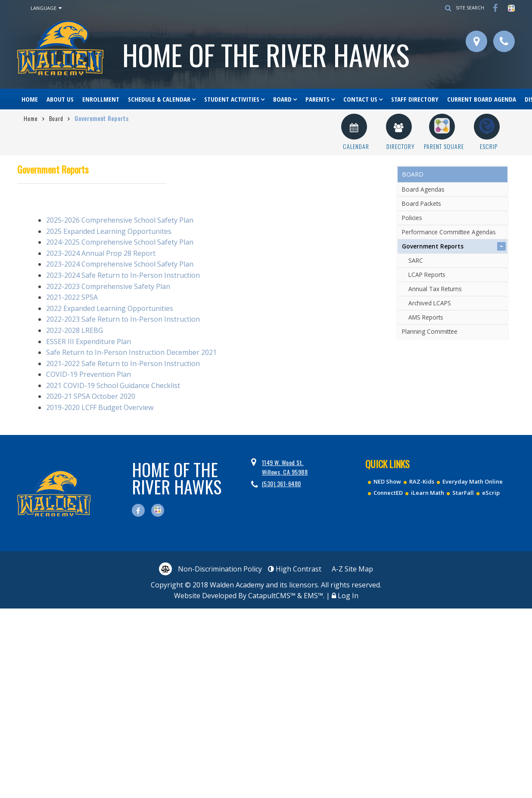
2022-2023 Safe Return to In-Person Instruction (123, 319)
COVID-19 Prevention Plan (89, 374)
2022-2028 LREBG (75, 330)
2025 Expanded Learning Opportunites (109, 231)
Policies (412, 218)
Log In (348, 596)
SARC (416, 260)
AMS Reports (426, 317)
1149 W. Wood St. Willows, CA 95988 (285, 467)
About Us (60, 99)
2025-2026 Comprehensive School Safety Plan (120, 220)
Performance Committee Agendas (449, 232)
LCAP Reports (427, 275)
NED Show (387, 481)
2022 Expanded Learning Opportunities (110, 308)
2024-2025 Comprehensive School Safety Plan (120, 242)
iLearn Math (428, 493)
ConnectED (388, 493)
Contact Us (360, 99)
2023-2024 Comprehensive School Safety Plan (120, 264)
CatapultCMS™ (272, 596)
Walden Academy (266, 54)
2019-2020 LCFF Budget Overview (100, 407)
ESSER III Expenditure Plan (89, 342)
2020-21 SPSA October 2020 (91, 396)
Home (30, 99)
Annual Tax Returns (435, 289)
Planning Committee (430, 331)
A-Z (352, 569)
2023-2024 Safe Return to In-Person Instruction (124, 275)
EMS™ (313, 596)
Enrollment (101, 99)
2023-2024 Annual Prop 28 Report (101, 253)
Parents (317, 99)
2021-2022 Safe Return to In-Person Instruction (123, 363)
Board (282, 99)
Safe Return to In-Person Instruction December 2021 (131, 352)
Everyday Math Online (473, 481)
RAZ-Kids (422, 481)
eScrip (491, 493)
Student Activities (232, 99)
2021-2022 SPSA (72, 297)
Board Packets (422, 203)
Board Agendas (423, 189)
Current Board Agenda (482, 99)
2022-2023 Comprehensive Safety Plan (108, 286)
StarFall (463, 493)
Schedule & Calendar (159, 99)
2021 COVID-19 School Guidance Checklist (113, 385)
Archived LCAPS (430, 303)
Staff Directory (415, 99)
